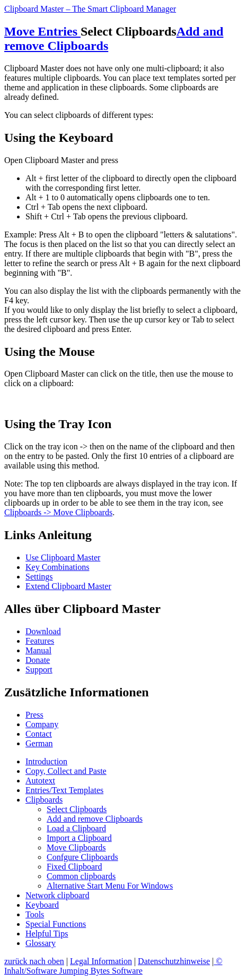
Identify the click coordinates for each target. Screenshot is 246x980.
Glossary (41, 943)
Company (42, 724)
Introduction (46, 761)
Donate (38, 660)
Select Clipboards (77, 809)
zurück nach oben (34, 961)
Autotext (40, 781)
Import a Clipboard (79, 838)
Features (40, 641)
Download (43, 631)
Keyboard (42, 905)
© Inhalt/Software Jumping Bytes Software (113, 966)
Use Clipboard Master (63, 557)
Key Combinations (57, 567)
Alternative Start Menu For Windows (110, 886)
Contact (39, 734)
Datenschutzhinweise (174, 961)
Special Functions (56, 924)
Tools (35, 914)
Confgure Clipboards (82, 857)
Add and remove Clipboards (95, 819)
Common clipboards (81, 876)
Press (34, 715)
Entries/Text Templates (64, 790)
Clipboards (44, 800)
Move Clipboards (76, 847)
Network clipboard (57, 895)
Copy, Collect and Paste (66, 771)
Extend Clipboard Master (68, 586)
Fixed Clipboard (74, 867)
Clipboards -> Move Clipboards (58, 512)
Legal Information (101, 961)
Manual (38, 650)
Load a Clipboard (76, 828)
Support (39, 670)
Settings (39, 577)
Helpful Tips (47, 934)
